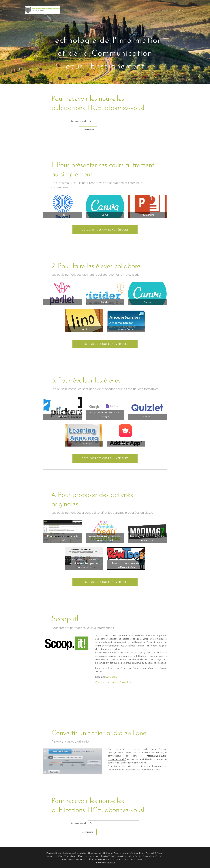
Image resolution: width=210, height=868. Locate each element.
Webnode (111, 862)
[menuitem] (79, 11)
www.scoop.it (112, 677)
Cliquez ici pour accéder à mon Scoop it (115, 682)
